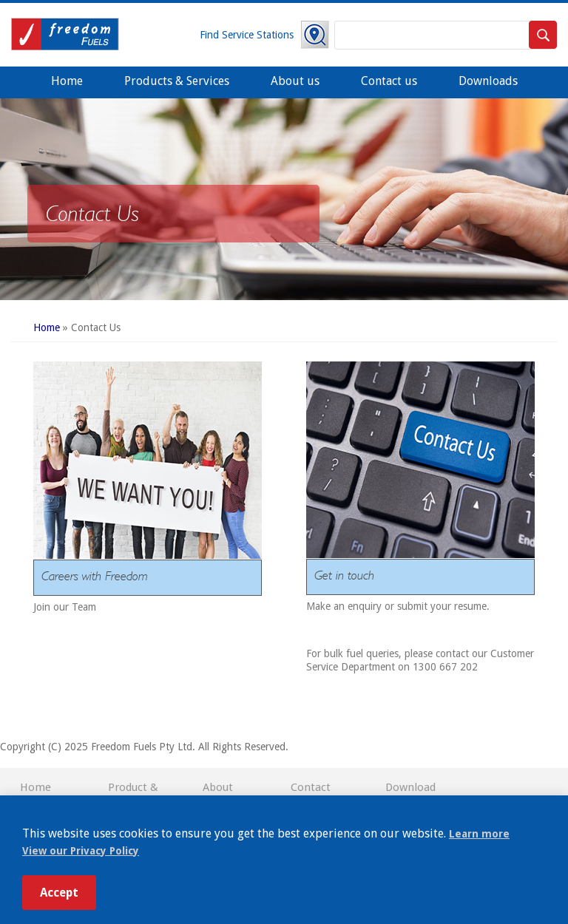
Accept (59, 893)
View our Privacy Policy (81, 851)
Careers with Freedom (95, 575)
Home (67, 81)
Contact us (389, 81)
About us (295, 81)
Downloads (488, 81)
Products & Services (177, 81)
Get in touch (344, 575)
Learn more (479, 834)
